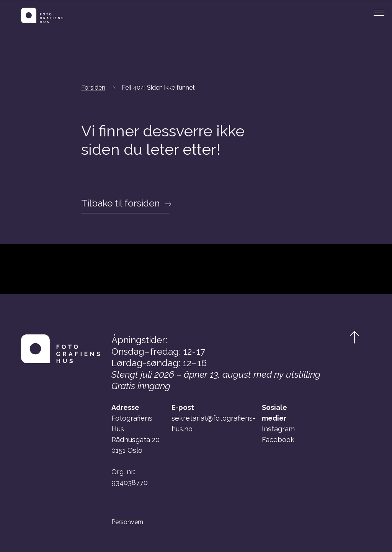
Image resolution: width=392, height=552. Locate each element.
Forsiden (93, 88)
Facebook (278, 440)
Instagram (278, 429)
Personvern (127, 522)
